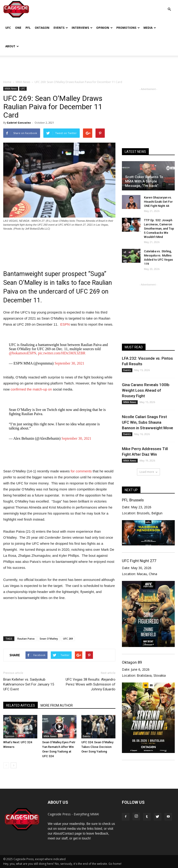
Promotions (128, 28)
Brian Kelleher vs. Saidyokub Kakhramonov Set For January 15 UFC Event (29, 684)
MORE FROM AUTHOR (57, 705)
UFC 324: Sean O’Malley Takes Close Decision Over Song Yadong (97, 747)
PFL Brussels (133, 500)
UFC (8, 28)
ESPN (65, 324)
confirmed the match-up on (31, 389)
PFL (28, 28)
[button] (169, 6)
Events (61, 28)
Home (7, 82)
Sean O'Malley (49, 639)
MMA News (11, 89)
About (12, 46)
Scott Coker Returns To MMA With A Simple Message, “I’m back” (144, 181)
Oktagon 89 (132, 662)
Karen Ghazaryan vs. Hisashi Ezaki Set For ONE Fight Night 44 (158, 202)
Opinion (104, 28)
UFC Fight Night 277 (139, 561)
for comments (81, 471)
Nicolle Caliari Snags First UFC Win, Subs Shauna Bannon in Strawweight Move (148, 422)
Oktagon (42, 28)
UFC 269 (68, 639)
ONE (18, 28)
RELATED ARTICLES (21, 705)
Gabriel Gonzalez (19, 123)
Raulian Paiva (26, 639)
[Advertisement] (89, 66)
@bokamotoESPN (22, 353)
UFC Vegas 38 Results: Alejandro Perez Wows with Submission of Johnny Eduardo (91, 684)
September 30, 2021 (69, 363)
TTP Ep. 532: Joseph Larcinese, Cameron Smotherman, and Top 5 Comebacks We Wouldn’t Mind (159, 229)
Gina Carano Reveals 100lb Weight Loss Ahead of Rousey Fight (146, 390)
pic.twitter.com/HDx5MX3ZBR (62, 353)
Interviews (82, 28)
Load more (148, 472)
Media (150, 28)
